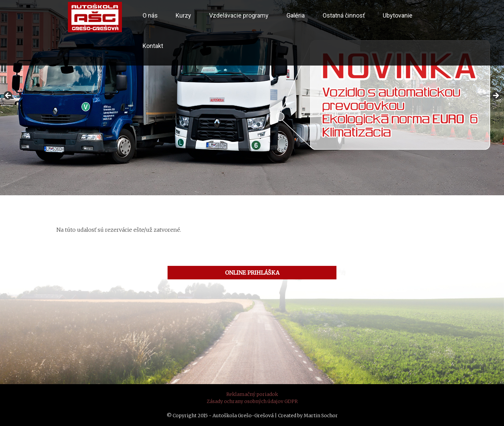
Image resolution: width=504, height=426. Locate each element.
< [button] (8, 96)
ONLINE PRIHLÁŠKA (252, 273)
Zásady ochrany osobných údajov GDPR (252, 401)
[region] (252, 98)
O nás (150, 15)
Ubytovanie (398, 15)
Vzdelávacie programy (239, 15)
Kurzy (183, 15)
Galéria (296, 15)
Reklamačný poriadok (252, 394)
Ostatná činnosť (344, 15)
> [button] (496, 96)
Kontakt (153, 46)
